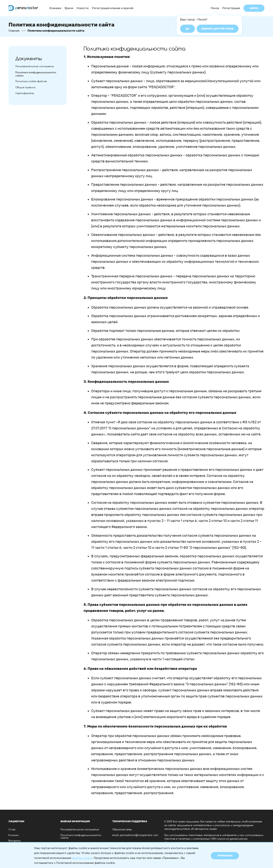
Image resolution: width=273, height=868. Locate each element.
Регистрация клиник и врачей (113, 8)
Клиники (55, 8)
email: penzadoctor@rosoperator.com (135, 835)
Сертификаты (25, 93)
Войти (254, 8)
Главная (14, 31)
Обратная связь (122, 830)
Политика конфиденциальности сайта (81, 837)
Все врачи (15, 841)
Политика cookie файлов (31, 81)
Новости (83, 8)
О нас (12, 830)
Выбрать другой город (217, 29)
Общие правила (25, 88)
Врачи (69, 8)
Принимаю (225, 856)
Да (187, 29)
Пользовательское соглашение (35, 67)
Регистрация (231, 8)
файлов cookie (82, 858)
